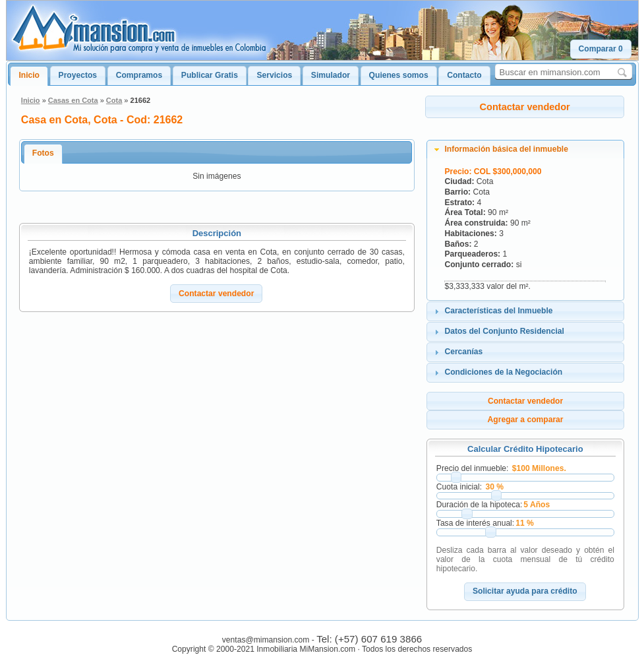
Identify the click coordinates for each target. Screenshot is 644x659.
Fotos (43, 153)
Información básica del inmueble (506, 149)
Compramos (139, 75)
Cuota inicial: (459, 487)
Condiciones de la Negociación (503, 372)
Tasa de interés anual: (475, 523)
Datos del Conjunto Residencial (504, 331)
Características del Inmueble (498, 311)
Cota (114, 100)
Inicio (29, 75)
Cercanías (463, 352)
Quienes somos (399, 75)
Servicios (274, 75)
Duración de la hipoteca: (479, 505)
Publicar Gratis (210, 75)
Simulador (331, 75)
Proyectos (78, 75)
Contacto (464, 75)
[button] (601, 49)
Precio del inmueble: (473, 468)
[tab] (525, 150)
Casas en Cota (73, 100)
